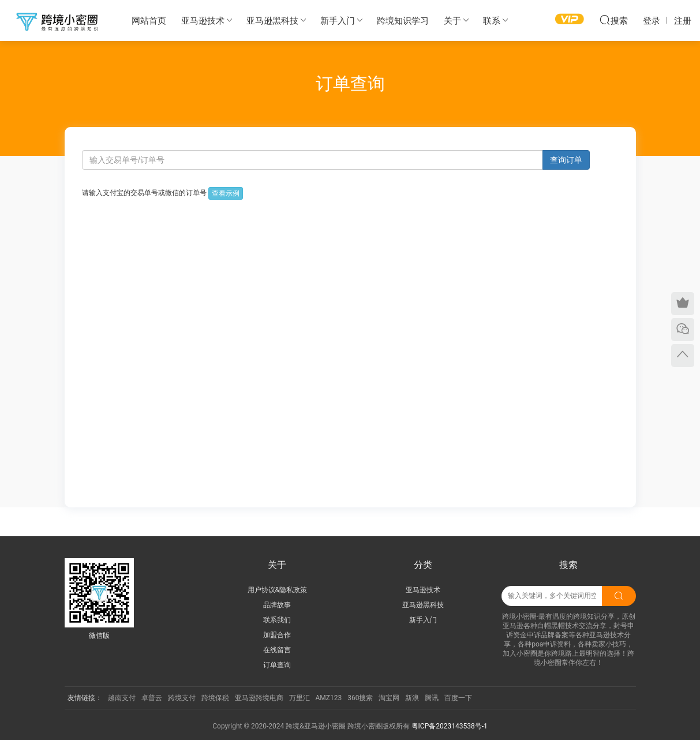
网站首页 (149, 21)
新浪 (412, 698)
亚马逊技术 (203, 21)
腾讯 (432, 698)
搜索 (613, 20)
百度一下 (458, 698)
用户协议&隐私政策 (277, 590)
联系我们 (277, 620)
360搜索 (360, 698)
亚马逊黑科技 (272, 21)
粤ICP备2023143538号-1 (450, 726)
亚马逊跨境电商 (259, 698)
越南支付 (122, 698)
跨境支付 (182, 698)
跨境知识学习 (403, 21)
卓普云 (152, 698)
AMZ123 (329, 698)
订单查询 (277, 665)
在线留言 (277, 650)
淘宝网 (389, 698)
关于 (452, 21)
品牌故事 (277, 605)
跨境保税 (215, 698)
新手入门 (338, 21)
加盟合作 (277, 635)
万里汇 (300, 698)
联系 (492, 21)
